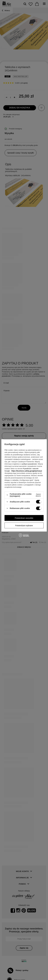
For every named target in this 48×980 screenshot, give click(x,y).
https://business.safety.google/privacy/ (27, 471)
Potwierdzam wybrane (24, 525)
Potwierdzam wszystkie (24, 518)
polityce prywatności (29, 464)
